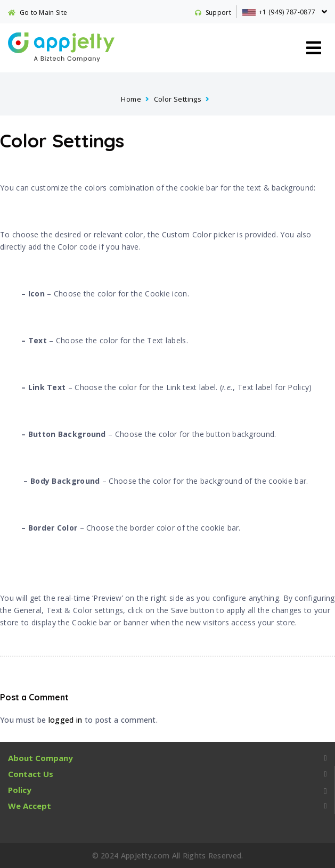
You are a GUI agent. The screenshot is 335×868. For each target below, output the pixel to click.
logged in (66, 720)
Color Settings (178, 99)
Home (131, 99)
